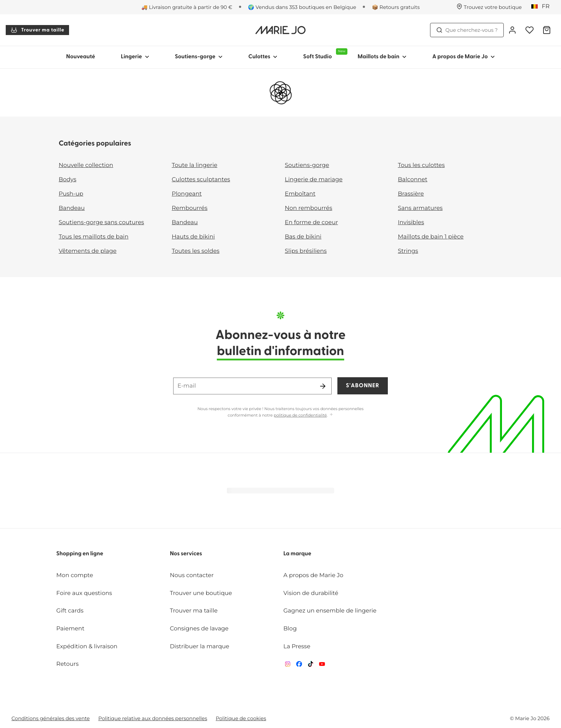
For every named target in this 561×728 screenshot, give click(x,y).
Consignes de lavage (199, 629)
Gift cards (70, 611)
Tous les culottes (421, 165)
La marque (297, 554)
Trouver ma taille (37, 30)
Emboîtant (300, 194)
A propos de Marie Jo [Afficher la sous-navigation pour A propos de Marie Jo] (464, 57)
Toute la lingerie (194, 165)
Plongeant (187, 194)
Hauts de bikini (193, 237)
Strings (408, 251)
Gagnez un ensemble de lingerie (330, 611)
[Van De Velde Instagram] (288, 666)
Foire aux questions (84, 593)
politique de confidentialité (300, 415)
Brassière (411, 194)
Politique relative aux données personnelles (153, 718)
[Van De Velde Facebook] (299, 666)
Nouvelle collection (86, 165)
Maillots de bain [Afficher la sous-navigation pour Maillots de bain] (382, 57)
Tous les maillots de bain (94, 237)
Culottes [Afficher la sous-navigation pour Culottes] (263, 57)
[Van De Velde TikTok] (311, 666)
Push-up (71, 194)
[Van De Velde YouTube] (322, 666)
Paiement (70, 629)
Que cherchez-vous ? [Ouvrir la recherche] (467, 30)
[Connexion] (512, 30)
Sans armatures (420, 208)
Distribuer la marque (200, 647)
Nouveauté (81, 57)
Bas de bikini (303, 237)
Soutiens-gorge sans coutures (101, 223)
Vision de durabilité (311, 593)
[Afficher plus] (331, 415)
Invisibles (411, 223)
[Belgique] (543, 7)
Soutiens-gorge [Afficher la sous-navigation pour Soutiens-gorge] (199, 57)
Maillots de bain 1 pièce (431, 237)
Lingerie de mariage (314, 180)
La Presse (297, 647)
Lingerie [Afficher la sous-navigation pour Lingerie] (135, 57)
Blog (290, 629)
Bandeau (72, 208)
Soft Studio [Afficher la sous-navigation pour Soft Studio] (324, 54)
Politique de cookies (241, 718)
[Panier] (547, 30)
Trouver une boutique (201, 593)
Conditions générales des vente (51, 718)
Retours (67, 664)
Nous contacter (192, 575)
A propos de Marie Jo (313, 575)
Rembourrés (190, 208)
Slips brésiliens (306, 251)
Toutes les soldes (196, 251)
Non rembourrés (309, 208)
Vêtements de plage (88, 251)
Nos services (186, 554)
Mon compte (75, 575)
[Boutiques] (489, 7)
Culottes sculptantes (201, 180)
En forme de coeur (311, 223)
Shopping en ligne (80, 554)
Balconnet (413, 180)
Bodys (67, 180)
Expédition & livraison (87, 647)
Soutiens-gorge (307, 165)
